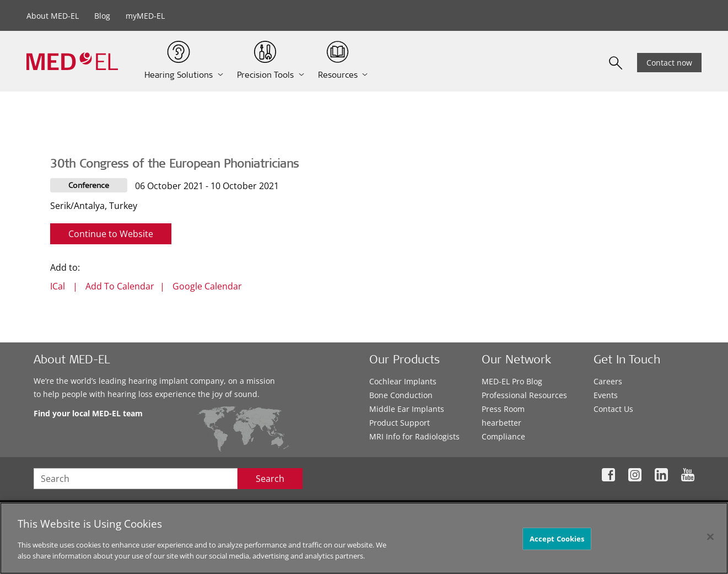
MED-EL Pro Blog (512, 381)
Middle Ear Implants (407, 409)
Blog (102, 16)
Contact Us (613, 409)
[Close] (710, 540)
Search (270, 479)
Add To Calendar (120, 286)
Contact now (669, 63)
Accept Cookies (557, 541)
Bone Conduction (401, 395)
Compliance (503, 436)
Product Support (400, 423)
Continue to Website (111, 234)
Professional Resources (524, 395)
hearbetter (501, 423)
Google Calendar (207, 286)
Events (606, 395)
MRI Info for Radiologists (414, 436)
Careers (608, 381)
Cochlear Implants (403, 381)
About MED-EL (53, 16)
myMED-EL (145, 16)
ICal (58, 286)
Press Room (503, 409)
